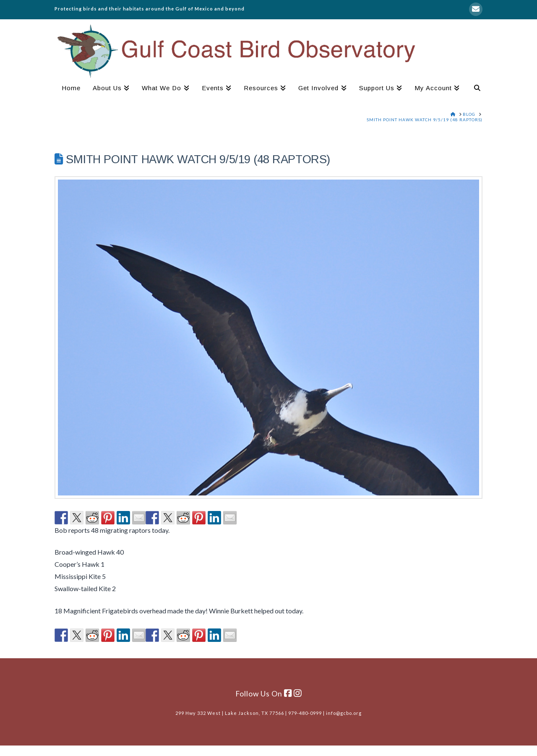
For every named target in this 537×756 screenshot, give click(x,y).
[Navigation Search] (474, 89)
